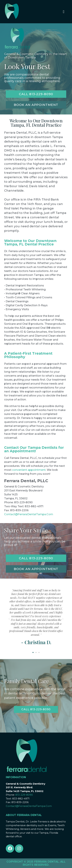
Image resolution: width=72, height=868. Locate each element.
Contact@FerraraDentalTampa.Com (29, 514)
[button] (33, 652)
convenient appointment (29, 470)
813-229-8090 (24, 795)
